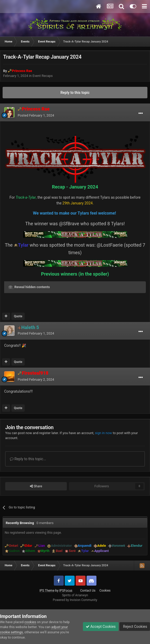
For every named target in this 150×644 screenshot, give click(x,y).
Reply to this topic (75, 93)
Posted (36, 115)
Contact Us (88, 591)
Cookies (105, 591)
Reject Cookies (135, 627)
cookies (30, 622)
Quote (18, 316)
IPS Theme (47, 591)
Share (36, 486)
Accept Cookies (101, 627)
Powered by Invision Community (75, 600)
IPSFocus (66, 591)
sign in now (103, 433)
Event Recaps (43, 76)
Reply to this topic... (28, 459)
